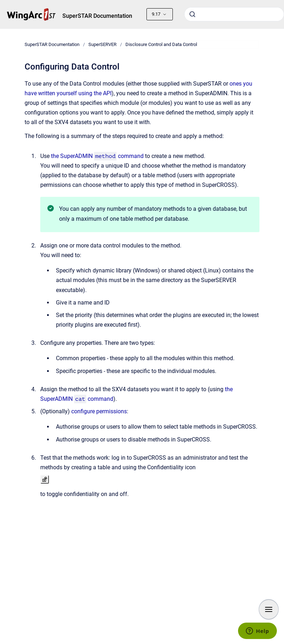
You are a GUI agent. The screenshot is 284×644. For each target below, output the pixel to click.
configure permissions (99, 411)
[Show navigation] (269, 609)
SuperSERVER (102, 44)
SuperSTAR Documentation (97, 16)
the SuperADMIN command (97, 156)
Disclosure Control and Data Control (161, 44)
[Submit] (192, 14)
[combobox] (234, 14)
